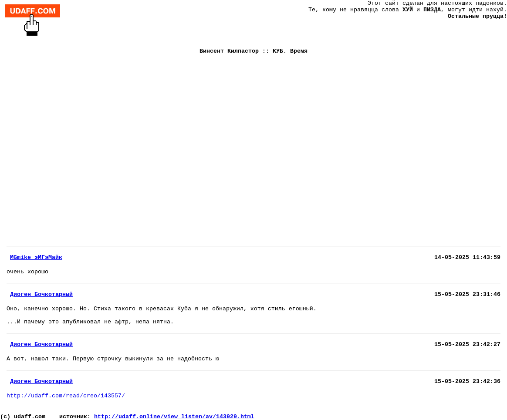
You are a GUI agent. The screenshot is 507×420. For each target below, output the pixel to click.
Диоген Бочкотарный (41, 294)
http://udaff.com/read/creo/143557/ (66, 396)
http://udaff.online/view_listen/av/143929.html (174, 417)
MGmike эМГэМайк (36, 257)
